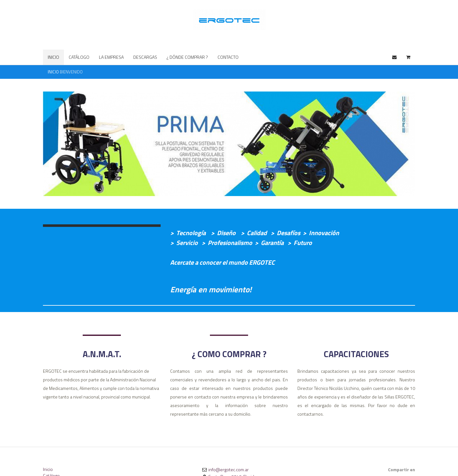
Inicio (48, 469)
